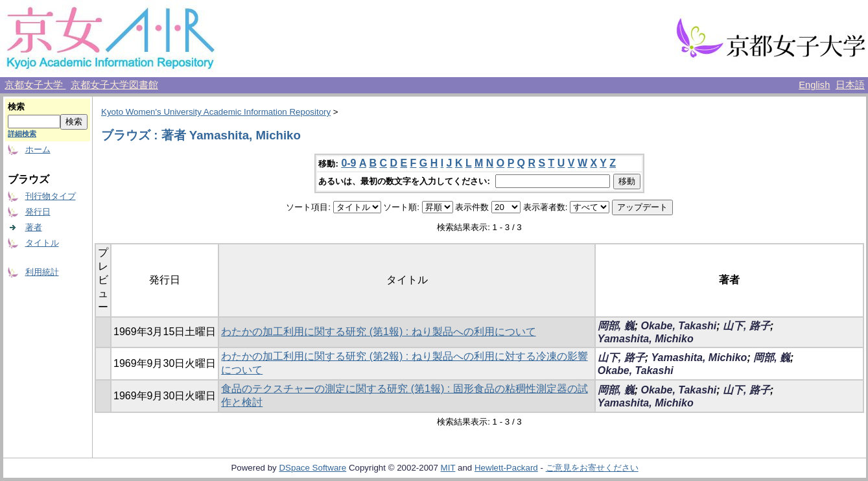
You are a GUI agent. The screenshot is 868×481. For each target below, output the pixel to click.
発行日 (38, 212)
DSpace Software (312, 468)
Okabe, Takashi (678, 326)
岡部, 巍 (616, 326)
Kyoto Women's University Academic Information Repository (216, 112)
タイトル (42, 243)
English (814, 85)
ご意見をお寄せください (592, 468)
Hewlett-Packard (506, 468)
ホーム (38, 149)
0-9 (348, 163)
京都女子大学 (35, 85)
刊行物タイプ (51, 196)
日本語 (850, 85)
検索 (16, 107)
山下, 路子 (746, 326)
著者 (34, 227)
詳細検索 (22, 134)
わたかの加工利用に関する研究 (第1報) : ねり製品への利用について (378, 332)
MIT (448, 468)
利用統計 (42, 272)
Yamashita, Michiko (646, 339)
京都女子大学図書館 (114, 85)
